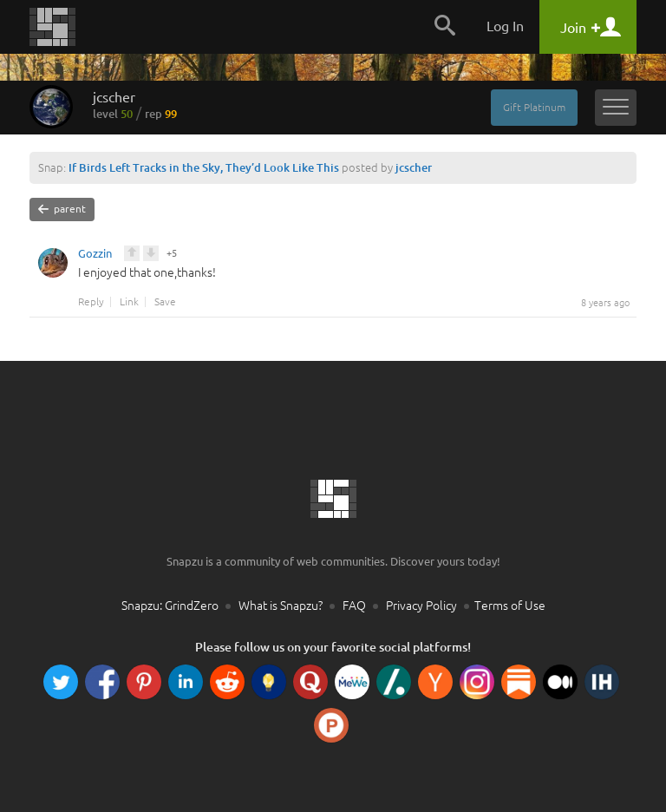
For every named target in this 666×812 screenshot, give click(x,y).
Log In (505, 26)
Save (165, 302)
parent (62, 209)
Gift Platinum (534, 107)
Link (129, 302)
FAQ (354, 606)
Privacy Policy (421, 606)
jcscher (135, 105)
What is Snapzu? (281, 606)
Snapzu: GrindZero (170, 606)
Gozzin (95, 256)
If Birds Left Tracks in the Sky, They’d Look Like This (204, 167)
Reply (91, 302)
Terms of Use (510, 606)
